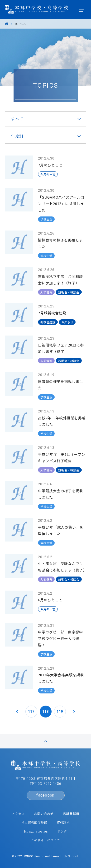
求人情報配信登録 (34, 822)
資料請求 (63, 822)
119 (60, 712)
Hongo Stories (36, 831)
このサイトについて (46, 840)
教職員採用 (71, 814)
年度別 (17, 136)
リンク (62, 831)
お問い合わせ (44, 814)
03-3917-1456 (50, 783)
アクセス (18, 814)
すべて (17, 119)
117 (31, 712)
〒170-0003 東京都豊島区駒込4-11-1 (46, 778)
